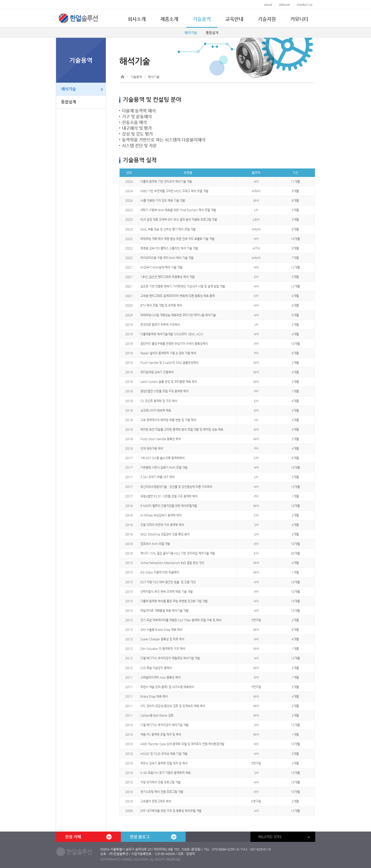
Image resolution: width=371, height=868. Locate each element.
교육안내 (234, 19)
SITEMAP (284, 5)
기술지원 (267, 19)
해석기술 (191, 33)
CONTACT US (304, 5)
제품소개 (169, 19)
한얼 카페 (88, 837)
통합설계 (212, 33)
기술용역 (202, 19)
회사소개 (137, 19)
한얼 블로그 (153, 837)
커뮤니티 (299, 19)
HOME (268, 5)
